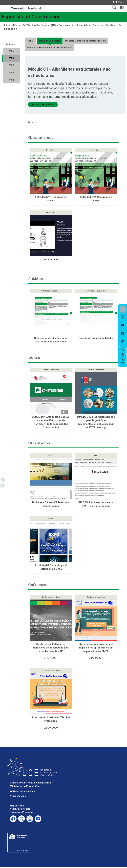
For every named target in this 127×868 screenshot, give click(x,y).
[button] (113, 5)
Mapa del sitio (17, 806)
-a (3, 485)
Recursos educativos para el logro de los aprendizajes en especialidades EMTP (96, 648)
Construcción (66, 25)
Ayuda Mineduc (18, 797)
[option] (123, 317)
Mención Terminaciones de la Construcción (50, 47)
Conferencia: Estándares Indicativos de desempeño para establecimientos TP (51, 648)
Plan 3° (31, 41)
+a (3, 480)
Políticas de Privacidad (21, 813)
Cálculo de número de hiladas (96, 339)
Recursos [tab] (33, 122)
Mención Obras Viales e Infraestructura (85, 41)
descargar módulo (43, 105)
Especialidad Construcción (31, 17)
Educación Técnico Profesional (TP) (35, 25)
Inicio (7, 25)
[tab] (113, 5)
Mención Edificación (50, 41)
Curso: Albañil (51, 260)
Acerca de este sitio (20, 810)
